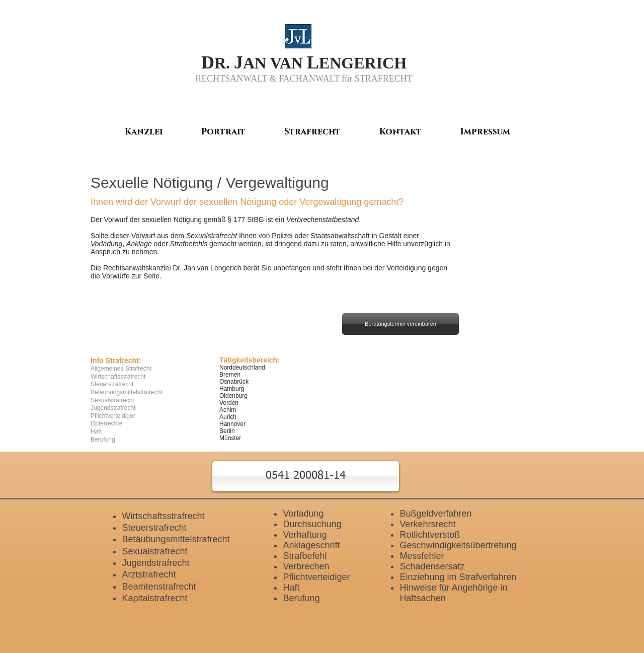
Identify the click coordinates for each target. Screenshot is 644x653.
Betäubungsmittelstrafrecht (176, 539)
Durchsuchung (312, 524)
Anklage (139, 244)
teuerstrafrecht (157, 528)
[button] (306, 476)
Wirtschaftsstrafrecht (163, 516)
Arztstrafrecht (149, 574)
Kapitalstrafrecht (154, 598)
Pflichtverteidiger (316, 577)
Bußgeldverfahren (435, 514)
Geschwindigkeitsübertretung (458, 545)
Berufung (301, 598)
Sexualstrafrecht (212, 236)
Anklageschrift (311, 545)
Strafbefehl (305, 556)
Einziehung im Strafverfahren (458, 577)
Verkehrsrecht (427, 524)
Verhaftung (305, 535)
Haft (291, 588)
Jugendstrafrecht (155, 563)
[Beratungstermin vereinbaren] (400, 324)
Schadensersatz (432, 566)
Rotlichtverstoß (430, 535)
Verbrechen (306, 566)
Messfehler (422, 556)
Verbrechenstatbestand (323, 220)
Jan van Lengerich (212, 268)
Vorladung (106, 244)
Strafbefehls (189, 244)
